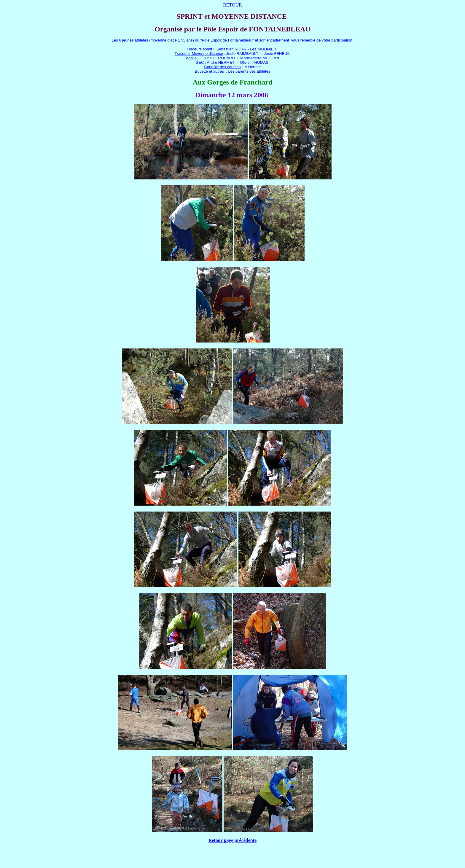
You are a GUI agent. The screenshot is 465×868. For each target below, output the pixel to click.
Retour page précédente (232, 840)
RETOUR (232, 5)
